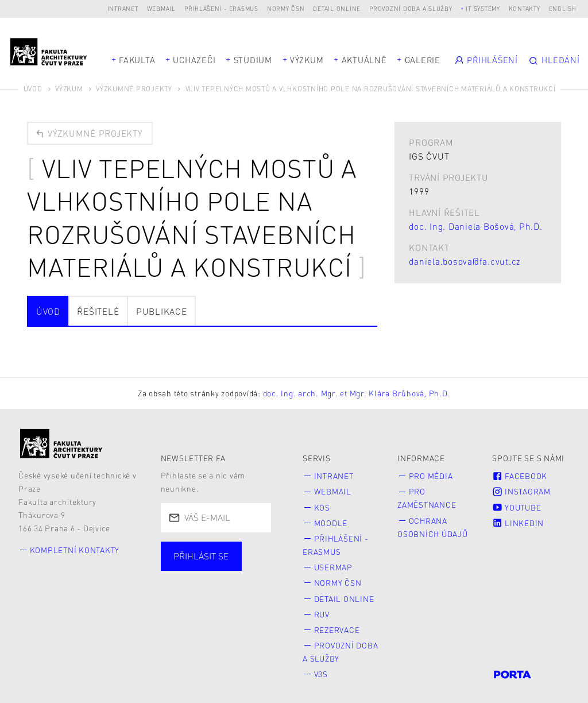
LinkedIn (518, 521)
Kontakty (525, 8)
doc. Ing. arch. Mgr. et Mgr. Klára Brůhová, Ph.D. (357, 393)
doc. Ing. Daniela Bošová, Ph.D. (475, 226)
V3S (321, 668)
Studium (253, 60)
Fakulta (137, 60)
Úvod (33, 89)
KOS (322, 506)
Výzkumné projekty (134, 89)
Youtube (517, 506)
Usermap (333, 564)
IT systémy (483, 8)
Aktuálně (364, 60)
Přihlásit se (201, 556)
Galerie (423, 60)
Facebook (520, 476)
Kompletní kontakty (75, 550)
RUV (322, 610)
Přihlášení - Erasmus (221, 8)
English (563, 8)
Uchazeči (194, 60)
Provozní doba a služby (411, 8)
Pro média (431, 476)
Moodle (331, 521)
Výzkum (307, 60)
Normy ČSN (286, 8)
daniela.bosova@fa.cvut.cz (465, 261)
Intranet (123, 8)
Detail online (337, 8)
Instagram (521, 491)
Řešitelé (98, 311)
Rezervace (337, 625)
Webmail (161, 8)
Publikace (162, 311)
